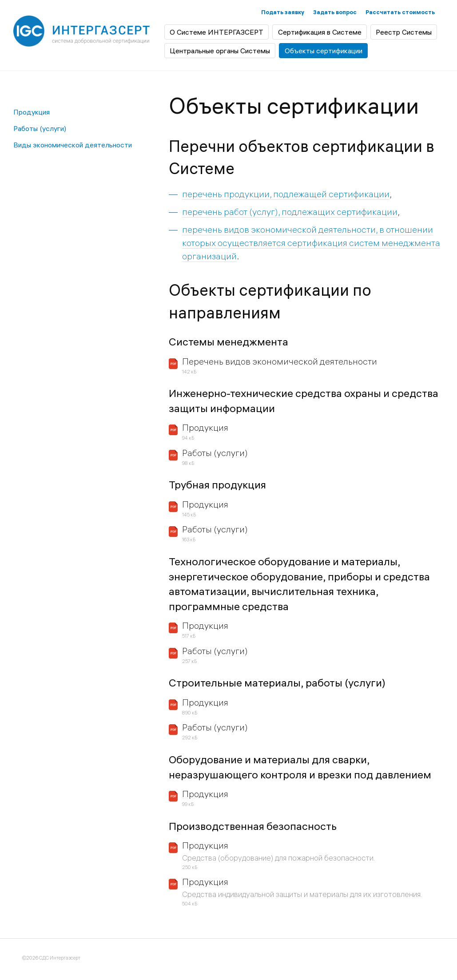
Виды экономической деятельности (73, 145)
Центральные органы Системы (220, 51)
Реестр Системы (404, 32)
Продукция (32, 112)
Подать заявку (283, 12)
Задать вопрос (335, 12)
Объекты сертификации (324, 51)
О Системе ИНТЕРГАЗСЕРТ (217, 32)
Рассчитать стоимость (400, 12)
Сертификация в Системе (320, 32)
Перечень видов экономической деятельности (280, 361)
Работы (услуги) (40, 128)
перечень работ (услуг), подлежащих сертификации (290, 212)
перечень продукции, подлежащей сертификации (286, 194)
